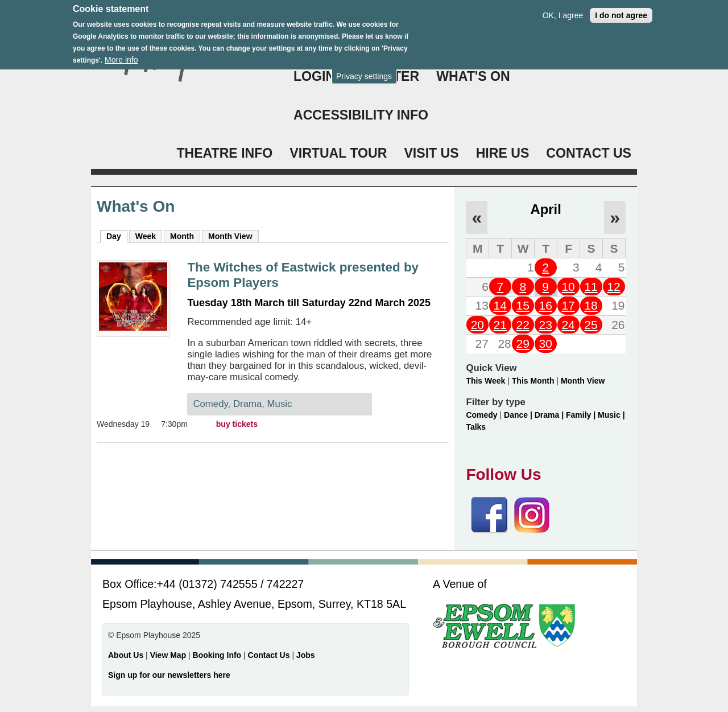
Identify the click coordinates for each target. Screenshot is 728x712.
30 (545, 343)
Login (314, 76)
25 (591, 325)
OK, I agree (563, 9)
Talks (476, 427)
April (546, 209)
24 (568, 325)
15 (523, 305)
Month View (230, 236)
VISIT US (431, 153)
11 (591, 287)
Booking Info (217, 655)
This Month (533, 381)
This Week (485, 381)
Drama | (550, 415)
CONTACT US (589, 153)
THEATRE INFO (224, 153)
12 (613, 287)
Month (182, 236)
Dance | (519, 415)
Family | (582, 415)
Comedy (481, 415)
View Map (169, 655)
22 (523, 325)
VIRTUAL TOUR (338, 153)
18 (591, 305)
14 (500, 305)
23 (545, 325)
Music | (611, 415)
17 (568, 305)
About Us (126, 655)
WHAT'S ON (473, 76)
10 (568, 287)
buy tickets (237, 424)
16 (545, 305)
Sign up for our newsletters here (169, 675)
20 (477, 325)
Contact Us (270, 655)
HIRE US (503, 153)
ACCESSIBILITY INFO (361, 115)
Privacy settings (364, 70)
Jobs (306, 655)
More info (121, 54)
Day (117, 236)
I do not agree (621, 9)
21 (500, 325)
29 (523, 343)
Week (146, 236)
